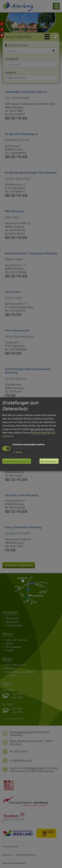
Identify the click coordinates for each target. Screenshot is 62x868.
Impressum (8, 436)
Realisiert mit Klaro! (50, 467)
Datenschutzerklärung (43, 432)
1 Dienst (17, 452)
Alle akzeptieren (49, 461)
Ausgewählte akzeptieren (17, 461)
